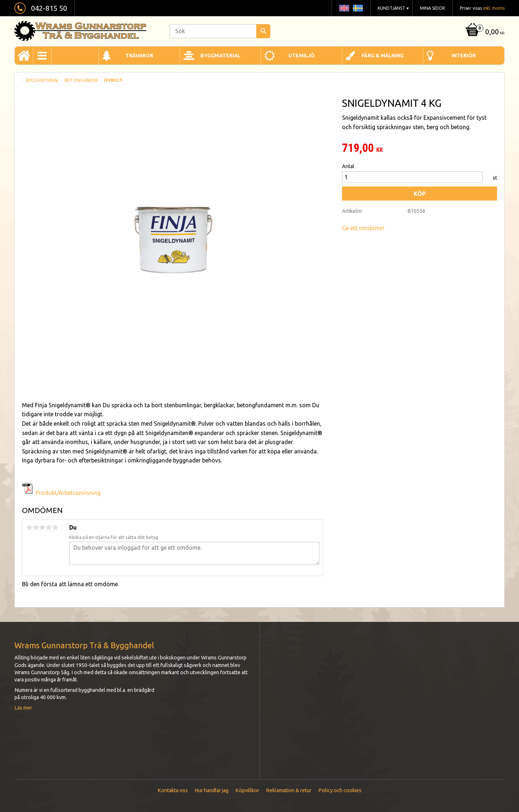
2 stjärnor (36, 527)
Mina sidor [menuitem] (432, 8)
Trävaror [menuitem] (139, 56)
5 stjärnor (55, 527)
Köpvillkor (247, 790)
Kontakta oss (173, 790)
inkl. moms (494, 8)
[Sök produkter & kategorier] (220, 31)
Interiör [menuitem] (464, 56)
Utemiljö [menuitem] (301, 56)
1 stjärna (29, 527)
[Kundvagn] (484, 32)
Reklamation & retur (289, 790)
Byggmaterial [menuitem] (220, 56)
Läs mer (23, 708)
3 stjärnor (42, 527)
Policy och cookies (340, 790)
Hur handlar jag (212, 790)
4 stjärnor (49, 527)
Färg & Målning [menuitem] (383, 56)
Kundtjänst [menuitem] (391, 8)
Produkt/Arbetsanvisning (68, 493)
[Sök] (263, 31)
